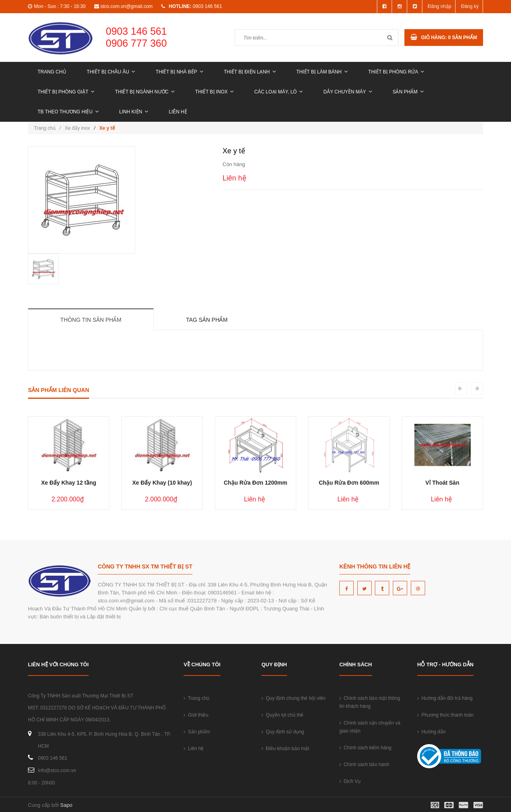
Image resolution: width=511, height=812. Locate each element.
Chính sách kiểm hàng (365, 748)
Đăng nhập (439, 6)
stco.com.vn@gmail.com (126, 6)
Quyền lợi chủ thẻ (282, 715)
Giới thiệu (196, 715)
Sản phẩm (408, 92)
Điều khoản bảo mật (285, 749)
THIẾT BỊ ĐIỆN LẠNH (250, 72)
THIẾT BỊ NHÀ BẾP (179, 72)
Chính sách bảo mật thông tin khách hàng (370, 702)
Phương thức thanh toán (445, 715)
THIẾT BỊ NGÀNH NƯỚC (145, 92)
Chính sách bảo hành (364, 764)
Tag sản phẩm (207, 320)
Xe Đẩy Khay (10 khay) (162, 483)
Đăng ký (470, 6)
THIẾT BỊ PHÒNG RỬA (396, 72)
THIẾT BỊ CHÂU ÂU (111, 72)
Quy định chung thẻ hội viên (293, 698)
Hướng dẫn (431, 732)
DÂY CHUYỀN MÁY (348, 92)
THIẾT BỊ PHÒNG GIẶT (66, 92)
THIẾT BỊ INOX (214, 92)
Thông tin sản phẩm (91, 320)
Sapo (66, 805)
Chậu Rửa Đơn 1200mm (255, 483)
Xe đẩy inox (77, 128)
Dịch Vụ (350, 781)
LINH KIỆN (134, 112)
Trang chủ (52, 72)
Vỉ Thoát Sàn (443, 483)
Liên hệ (178, 112)
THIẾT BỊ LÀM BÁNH (322, 72)
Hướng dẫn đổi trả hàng (445, 698)
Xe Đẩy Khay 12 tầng (69, 483)
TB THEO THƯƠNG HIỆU (68, 112)
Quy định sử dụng (283, 732)
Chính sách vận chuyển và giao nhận (370, 727)
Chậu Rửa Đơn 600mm (349, 483)
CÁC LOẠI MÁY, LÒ (278, 92)
